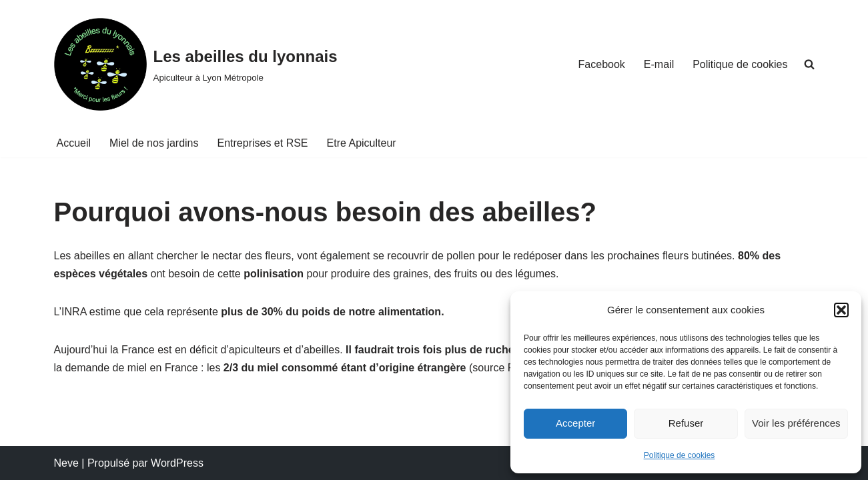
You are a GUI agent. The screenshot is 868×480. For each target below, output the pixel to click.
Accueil (74, 143)
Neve (66, 463)
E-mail (659, 64)
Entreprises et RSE (262, 143)
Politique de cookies (680, 455)
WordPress (177, 463)
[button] (841, 310)
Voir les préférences (796, 423)
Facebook (602, 64)
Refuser (686, 423)
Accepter (575, 423)
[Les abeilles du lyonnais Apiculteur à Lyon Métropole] (196, 64)
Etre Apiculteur (362, 143)
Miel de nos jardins (154, 143)
